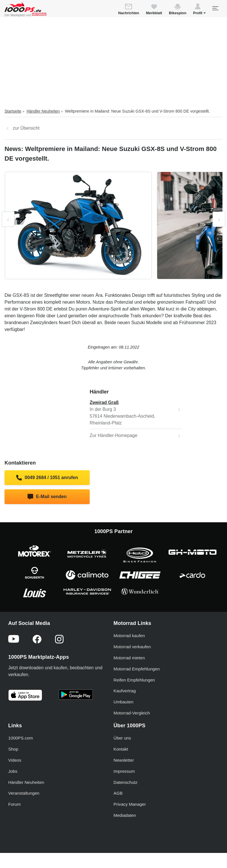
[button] (199, 10)
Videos (15, 760)
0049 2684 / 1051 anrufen (47, 478)
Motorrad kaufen (129, 636)
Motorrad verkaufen (132, 647)
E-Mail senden (47, 497)
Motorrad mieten (129, 658)
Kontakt (121, 749)
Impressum (124, 771)
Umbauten (123, 702)
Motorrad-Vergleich (132, 713)
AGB (118, 793)
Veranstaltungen (24, 793)
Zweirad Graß (104, 402)
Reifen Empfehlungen (134, 680)
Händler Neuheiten (43, 111)
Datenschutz (125, 782)
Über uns (122, 738)
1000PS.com (21, 738)
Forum (14, 804)
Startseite (13, 111)
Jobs (13, 771)
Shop (13, 749)
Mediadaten (125, 815)
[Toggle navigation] (215, 8)
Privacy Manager (130, 804)
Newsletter (124, 760)
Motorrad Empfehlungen (137, 669)
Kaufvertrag (125, 691)
